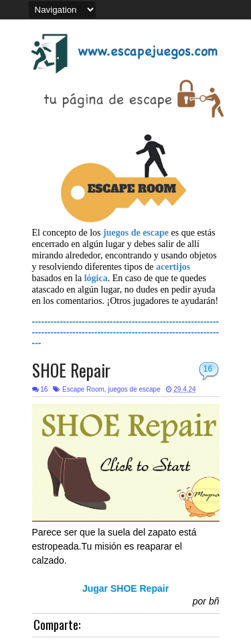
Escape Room (83, 389)
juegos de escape (134, 389)
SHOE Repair (71, 370)
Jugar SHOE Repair (125, 588)
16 (208, 369)
